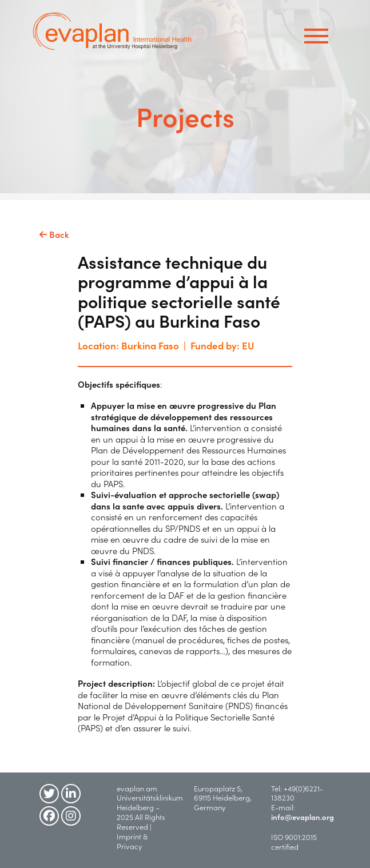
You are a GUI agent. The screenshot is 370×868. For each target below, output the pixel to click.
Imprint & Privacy (132, 841)
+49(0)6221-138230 (297, 793)
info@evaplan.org (303, 817)
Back (54, 234)
